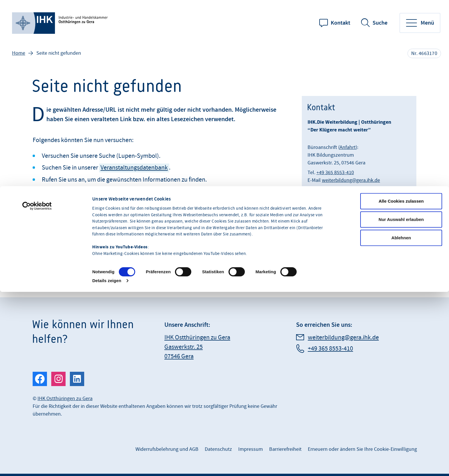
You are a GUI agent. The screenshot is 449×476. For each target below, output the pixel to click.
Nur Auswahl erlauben (401, 271)
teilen (51, 212)
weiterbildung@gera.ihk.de (351, 180)
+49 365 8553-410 (335, 173)
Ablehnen (401, 289)
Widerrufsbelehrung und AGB (167, 449)
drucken (86, 212)
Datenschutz (218, 449)
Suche (380, 23)
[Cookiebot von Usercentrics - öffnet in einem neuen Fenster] (37, 258)
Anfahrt (348, 147)
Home (19, 53)
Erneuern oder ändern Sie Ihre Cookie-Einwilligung (362, 449)
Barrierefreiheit (285, 449)
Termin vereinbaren (329, 227)
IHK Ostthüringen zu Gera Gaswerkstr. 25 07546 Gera (197, 347)
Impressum (251, 449)
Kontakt (340, 23)
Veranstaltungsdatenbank (134, 168)
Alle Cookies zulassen (401, 253)
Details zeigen (107, 332)
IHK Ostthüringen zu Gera (65, 399)
